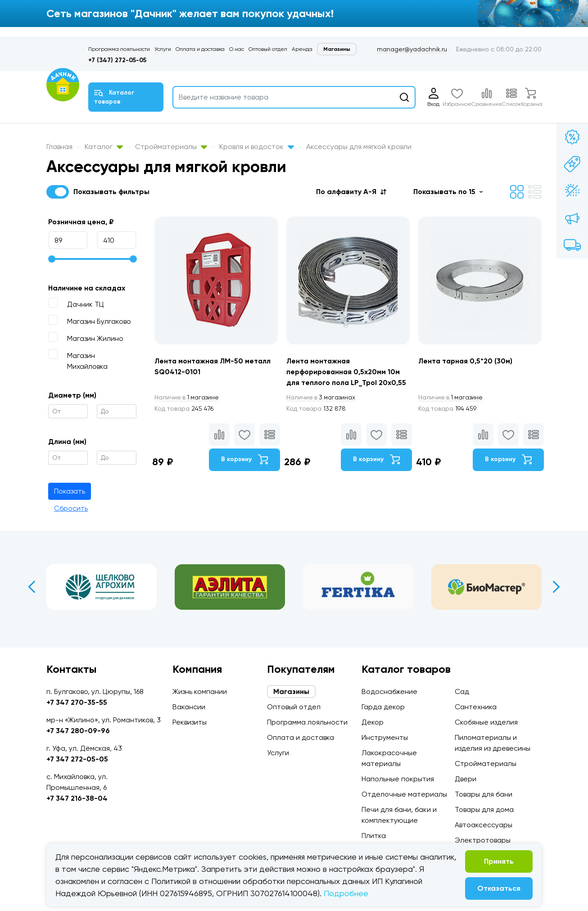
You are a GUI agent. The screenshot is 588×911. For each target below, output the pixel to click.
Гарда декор (383, 707)
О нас (237, 49)
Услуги (163, 49)
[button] (351, 192)
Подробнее (346, 893)
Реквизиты (190, 722)
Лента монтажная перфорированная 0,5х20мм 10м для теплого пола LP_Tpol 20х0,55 (347, 372)
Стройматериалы (171, 147)
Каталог (104, 147)
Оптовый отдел (268, 49)
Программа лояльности (119, 49)
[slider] (52, 259)
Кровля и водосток (257, 147)
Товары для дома (484, 809)
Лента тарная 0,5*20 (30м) (467, 361)
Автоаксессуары (484, 825)
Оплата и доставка (200, 49)
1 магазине (187, 397)
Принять (499, 861)
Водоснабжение (389, 691)
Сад (462, 691)
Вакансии (189, 707)
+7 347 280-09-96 (78, 731)
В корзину (244, 460)
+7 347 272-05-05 (77, 759)
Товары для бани (484, 794)
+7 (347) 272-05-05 (117, 60)
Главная (59, 147)
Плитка (374, 836)
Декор (373, 722)
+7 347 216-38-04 (77, 798)
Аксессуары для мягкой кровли (359, 147)
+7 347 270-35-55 (77, 702)
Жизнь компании (200, 691)
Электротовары (483, 840)
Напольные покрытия (398, 779)
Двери (466, 779)
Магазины (337, 49)
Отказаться (499, 888)
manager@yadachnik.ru (412, 49)
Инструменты (385, 737)
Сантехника (476, 707)
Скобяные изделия (486, 722)
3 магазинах (321, 397)
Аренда (302, 49)
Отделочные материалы (404, 794)
